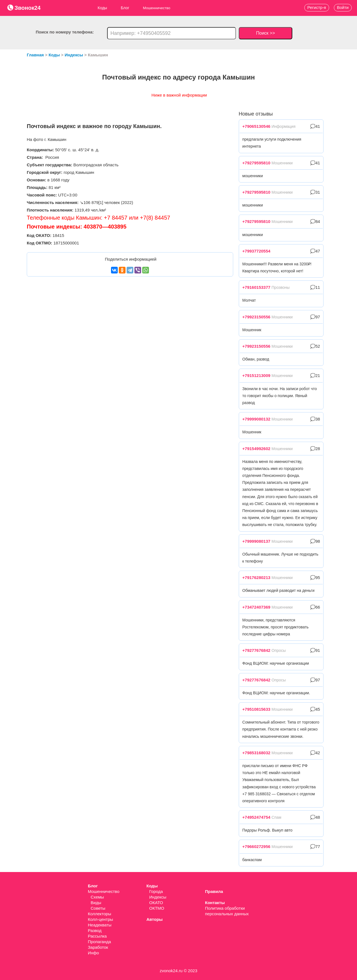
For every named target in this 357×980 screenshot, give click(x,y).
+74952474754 (256, 817)
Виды (96, 903)
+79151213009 (256, 375)
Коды (102, 8)
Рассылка (97, 936)
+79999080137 (256, 541)
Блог (125, 8)
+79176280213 (256, 577)
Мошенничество (104, 891)
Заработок (98, 947)
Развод (95, 930)
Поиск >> (265, 33)
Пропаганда (99, 942)
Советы (98, 908)
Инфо (93, 953)
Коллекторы (100, 914)
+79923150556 (256, 317)
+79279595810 (256, 163)
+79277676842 (256, 650)
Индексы (158, 897)
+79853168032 (256, 753)
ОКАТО (156, 903)
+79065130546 (256, 126)
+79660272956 (256, 846)
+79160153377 (256, 287)
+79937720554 (256, 251)
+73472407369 (256, 607)
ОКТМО (157, 908)
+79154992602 (256, 449)
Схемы (97, 897)
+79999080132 (256, 419)
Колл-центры (100, 919)
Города (156, 891)
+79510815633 (256, 709)
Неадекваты (100, 925)
